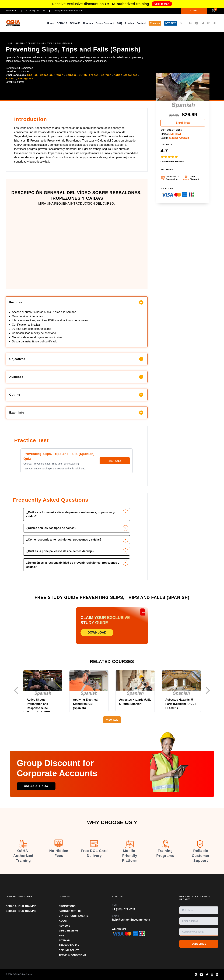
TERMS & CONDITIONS (72, 955)
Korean (11, 78)
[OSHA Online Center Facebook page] (190, 23)
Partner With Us (70, 911)
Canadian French (52, 75)
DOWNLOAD (97, 632)
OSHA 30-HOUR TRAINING (21, 911)
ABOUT (63, 921)
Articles (129, 23)
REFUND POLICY (69, 950)
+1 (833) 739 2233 (36, 11)
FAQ (119, 23)
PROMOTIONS (67, 906)
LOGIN (194, 11)
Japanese (131, 75)
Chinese (71, 75)
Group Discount (105, 23)
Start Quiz (115, 461)
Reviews (155, 23)
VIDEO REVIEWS (69, 931)
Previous (17, 690)
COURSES (20, 43)
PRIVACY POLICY (69, 945)
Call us (175, 138)
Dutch (83, 75)
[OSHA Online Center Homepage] (17, 23)
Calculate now (36, 786)
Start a (171, 134)
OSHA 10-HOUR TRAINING (21, 906)
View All (112, 720)
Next (209, 690)
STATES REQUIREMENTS (74, 916)
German (106, 75)
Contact (141, 23)
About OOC (11, 11)
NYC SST (171, 23)
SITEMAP (64, 940)
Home (50, 23)
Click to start (162, 4)
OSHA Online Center (23, 974)
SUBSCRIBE (199, 944)
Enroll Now (183, 123)
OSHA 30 (75, 23)
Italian (118, 75)
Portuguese (25, 78)
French (94, 75)
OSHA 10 (62, 23)
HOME (10, 43)
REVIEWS (64, 926)
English (33, 75)
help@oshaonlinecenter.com (69, 11)
